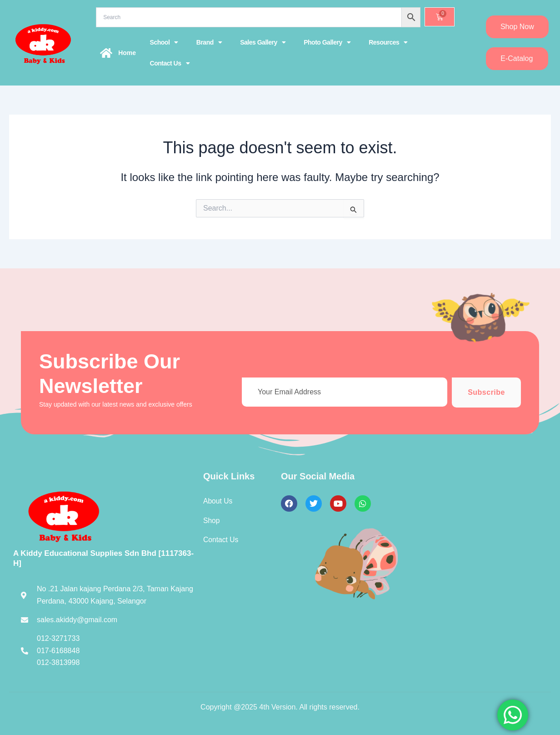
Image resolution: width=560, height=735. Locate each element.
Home (127, 53)
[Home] (106, 53)
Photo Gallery (327, 42)
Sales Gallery (263, 42)
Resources (388, 42)
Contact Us (170, 63)
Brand (209, 42)
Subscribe (486, 392)
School (164, 42)
